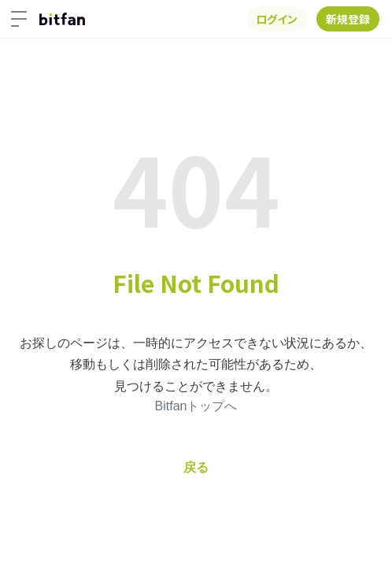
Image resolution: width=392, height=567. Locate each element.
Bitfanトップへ (196, 406)
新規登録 (348, 19)
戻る (196, 467)
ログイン (277, 19)
